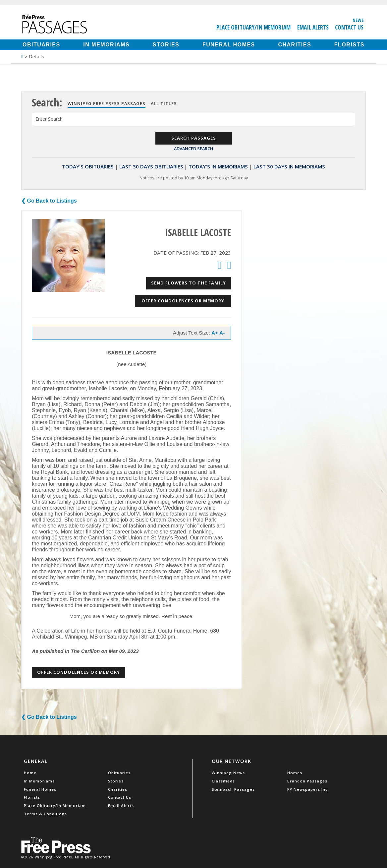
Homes (295, 773)
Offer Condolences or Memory (183, 301)
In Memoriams (106, 45)
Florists (349, 45)
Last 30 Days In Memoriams (289, 166)
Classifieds (223, 781)
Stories (166, 45)
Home (30, 773)
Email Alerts (313, 27)
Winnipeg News (228, 773)
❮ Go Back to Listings (49, 201)
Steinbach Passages (233, 789)
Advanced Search (193, 149)
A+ (215, 333)
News (358, 20)
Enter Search (49, 119)
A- (222, 333)
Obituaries (41, 45)
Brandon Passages (307, 781)
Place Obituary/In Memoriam (253, 27)
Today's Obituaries (88, 166)
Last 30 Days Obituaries (151, 166)
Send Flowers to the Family (189, 283)
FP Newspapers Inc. (308, 789)
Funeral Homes (229, 45)
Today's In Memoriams (218, 166)
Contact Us (349, 27)
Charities (295, 45)
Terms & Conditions (45, 814)
